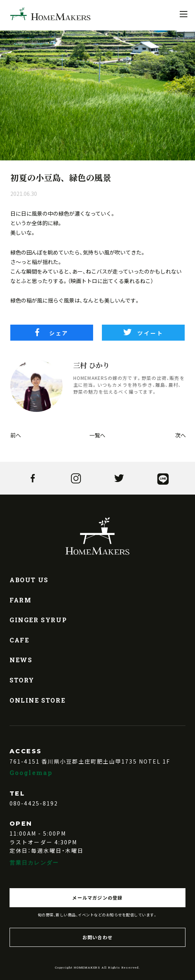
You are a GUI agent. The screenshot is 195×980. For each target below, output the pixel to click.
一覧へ (97, 435)
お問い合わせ (97, 937)
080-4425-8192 (34, 803)
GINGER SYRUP (38, 620)
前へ (15, 435)
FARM (20, 600)
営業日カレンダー (34, 862)
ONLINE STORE (37, 700)
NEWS (21, 660)
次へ (180, 435)
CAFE (19, 640)
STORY (22, 680)
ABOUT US (29, 580)
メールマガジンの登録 (97, 898)
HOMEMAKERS (50, 14)
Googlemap (31, 773)
